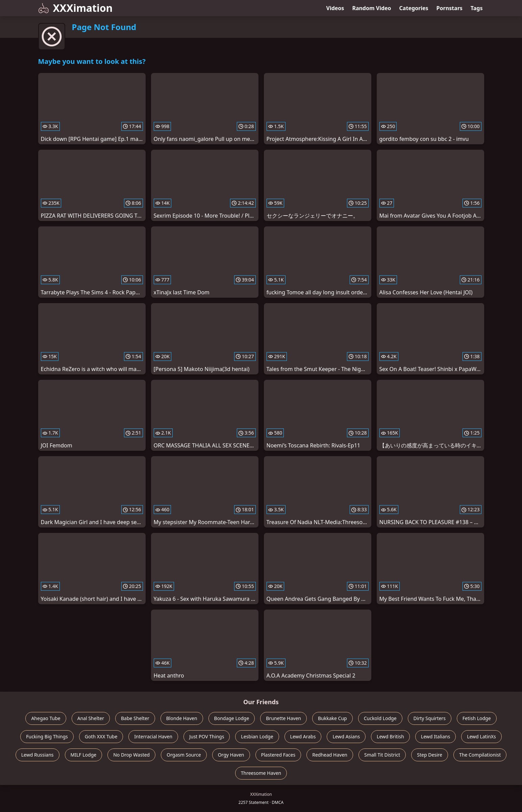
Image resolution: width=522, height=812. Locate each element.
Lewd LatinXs (481, 736)
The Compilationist (480, 755)
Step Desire (430, 755)
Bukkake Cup (332, 718)
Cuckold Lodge (380, 718)
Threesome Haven (261, 773)
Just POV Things (207, 736)
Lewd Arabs (303, 736)
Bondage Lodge (232, 718)
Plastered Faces (278, 755)
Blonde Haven (182, 718)
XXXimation (76, 8)
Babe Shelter (135, 718)
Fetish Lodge (477, 718)
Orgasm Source (184, 755)
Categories (414, 8)
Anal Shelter (91, 718)
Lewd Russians (38, 755)
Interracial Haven (153, 736)
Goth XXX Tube (101, 736)
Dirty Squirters (430, 718)
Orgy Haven (231, 755)
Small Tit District (382, 755)
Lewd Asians (346, 736)
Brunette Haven (283, 718)
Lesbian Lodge (257, 736)
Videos (335, 8)
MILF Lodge (84, 755)
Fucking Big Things (47, 736)
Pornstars (450, 8)
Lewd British (390, 736)
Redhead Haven (330, 755)
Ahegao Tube (46, 718)
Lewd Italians (436, 736)
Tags (477, 8)
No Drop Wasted (131, 755)
